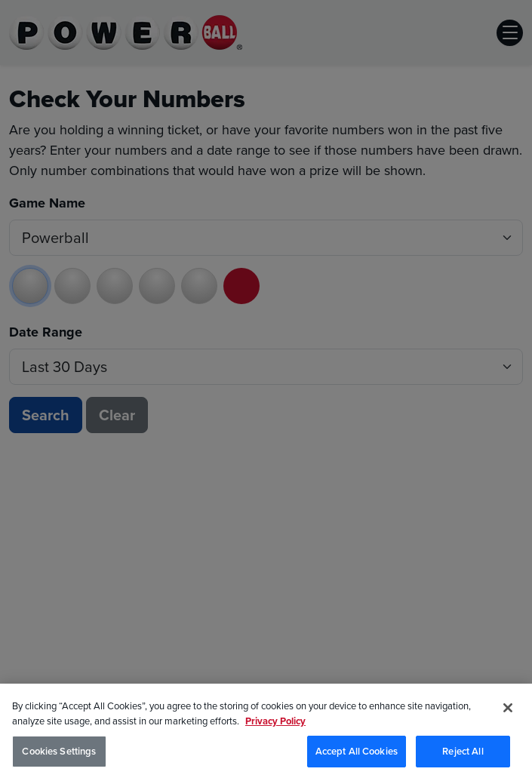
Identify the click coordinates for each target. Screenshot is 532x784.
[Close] (508, 710)
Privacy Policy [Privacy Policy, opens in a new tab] (275, 723)
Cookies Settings (59, 753)
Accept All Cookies (357, 753)
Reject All (463, 753)
